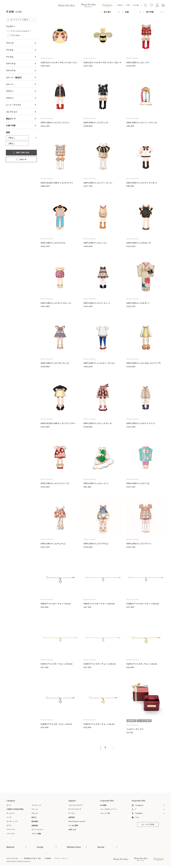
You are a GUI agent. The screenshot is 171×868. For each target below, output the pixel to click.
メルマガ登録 (148, 825)
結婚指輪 (35, 825)
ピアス (9, 825)
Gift (128, 5)
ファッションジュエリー (21, 31)
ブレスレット (36, 805)
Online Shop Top (12, 858)
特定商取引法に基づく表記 (32, 858)
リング (9, 817)
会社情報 (103, 805)
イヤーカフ (11, 834)
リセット (21, 159)
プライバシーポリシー (61, 858)
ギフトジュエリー (38, 830)
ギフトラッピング (75, 809)
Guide (136, 5)
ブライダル (15, 35)
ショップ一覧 (105, 813)
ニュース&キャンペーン (109, 809)
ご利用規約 (48, 858)
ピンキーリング (12, 821)
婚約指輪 (35, 821)
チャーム (35, 809)
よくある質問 (73, 825)
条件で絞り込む (21, 152)
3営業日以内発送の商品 (15, 809)
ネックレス (11, 813)
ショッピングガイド (76, 805)
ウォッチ (35, 813)
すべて (9, 805)
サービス (72, 813)
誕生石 (34, 817)
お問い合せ (72, 830)
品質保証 (72, 817)
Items (120, 5)
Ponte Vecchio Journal (77, 821)
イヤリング (11, 830)
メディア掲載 (36, 834)
